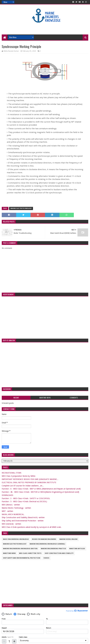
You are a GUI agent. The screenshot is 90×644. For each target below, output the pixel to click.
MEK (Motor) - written (11, 505)
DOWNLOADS (7, 495)
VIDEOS (46, 558)
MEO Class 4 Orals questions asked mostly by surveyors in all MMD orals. (32, 527)
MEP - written (7, 511)
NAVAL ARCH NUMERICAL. (13, 514)
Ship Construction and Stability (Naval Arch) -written (23, 517)
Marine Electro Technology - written (16, 508)
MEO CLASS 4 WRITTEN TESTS (30, 553)
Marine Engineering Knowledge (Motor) (20, 549)
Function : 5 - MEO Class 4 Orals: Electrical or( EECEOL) (24, 501)
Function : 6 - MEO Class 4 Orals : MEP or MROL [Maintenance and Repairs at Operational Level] (41, 489)
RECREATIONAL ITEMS (12, 473)
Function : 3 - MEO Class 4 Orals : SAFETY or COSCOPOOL (26, 498)
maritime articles (77, 549)
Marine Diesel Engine (68, 539)
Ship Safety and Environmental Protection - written (23, 521)
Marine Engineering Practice (53, 549)
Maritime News (9, 553)
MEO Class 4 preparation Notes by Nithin (19, 476)
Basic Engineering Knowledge (16, 539)
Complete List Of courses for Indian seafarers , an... (23, 486)
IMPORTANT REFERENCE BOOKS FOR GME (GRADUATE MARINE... (30, 479)
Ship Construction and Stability (59, 553)
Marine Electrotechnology (21, 208)
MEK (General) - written (11, 524)
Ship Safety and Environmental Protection (22, 558)
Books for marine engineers (44, 539)
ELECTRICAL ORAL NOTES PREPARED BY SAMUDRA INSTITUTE (29, 482)
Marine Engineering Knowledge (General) (47, 544)
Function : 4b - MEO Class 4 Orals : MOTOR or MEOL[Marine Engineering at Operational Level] (40, 492)
